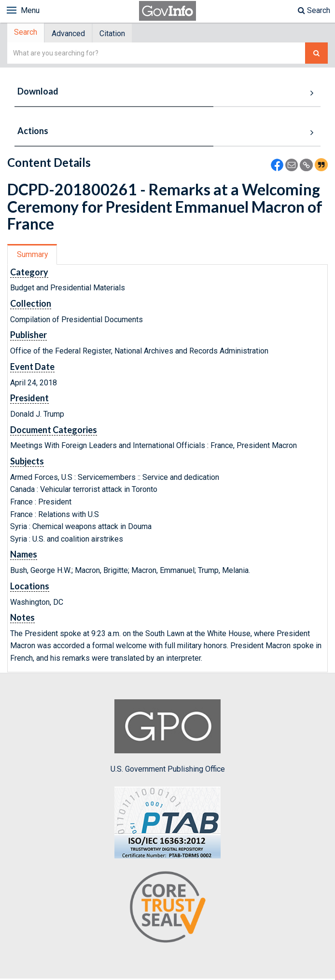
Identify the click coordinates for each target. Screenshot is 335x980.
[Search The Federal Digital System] (316, 54)
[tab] (27, 34)
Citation (117, 34)
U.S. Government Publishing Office (168, 737)
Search (314, 10)
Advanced (71, 34)
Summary (33, 255)
